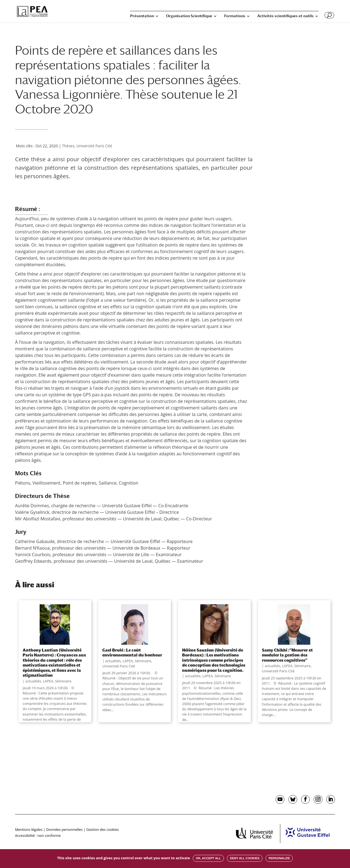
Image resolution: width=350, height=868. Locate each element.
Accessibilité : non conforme (38, 835)
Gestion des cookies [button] (103, 829)
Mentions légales (29, 829)
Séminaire (63, 681)
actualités (33, 681)
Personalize (279, 858)
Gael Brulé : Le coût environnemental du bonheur (132, 652)
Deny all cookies (245, 858)
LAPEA (48, 681)
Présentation (142, 16)
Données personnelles (64, 829)
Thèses (68, 146)
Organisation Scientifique (189, 16)
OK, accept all (208, 858)
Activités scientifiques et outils (285, 16)
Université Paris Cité (94, 146)
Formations (235, 16)
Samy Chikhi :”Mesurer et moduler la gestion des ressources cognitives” (287, 655)
